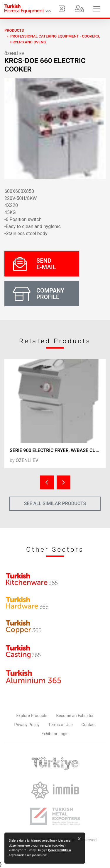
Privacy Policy (27, 725)
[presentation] (47, 482)
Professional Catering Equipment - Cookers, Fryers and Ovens (55, 39)
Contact (89, 725)
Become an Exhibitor (75, 716)
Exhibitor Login (55, 734)
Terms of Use (61, 725)
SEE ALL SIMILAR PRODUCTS (55, 503)
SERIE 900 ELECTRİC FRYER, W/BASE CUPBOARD (58, 450)
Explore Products (32, 716)
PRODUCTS (14, 30)
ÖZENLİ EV (14, 54)
